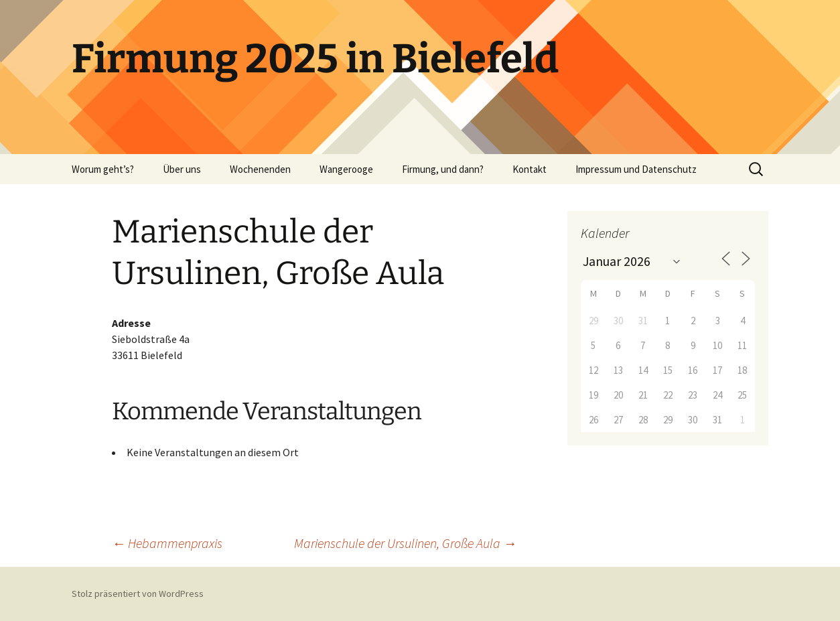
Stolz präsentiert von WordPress (138, 594)
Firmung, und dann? (443, 169)
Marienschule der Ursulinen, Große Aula (405, 543)
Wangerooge (346, 169)
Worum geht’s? (103, 169)
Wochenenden (260, 169)
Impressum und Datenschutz (636, 169)
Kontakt (530, 169)
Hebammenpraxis (167, 543)
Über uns (182, 169)
